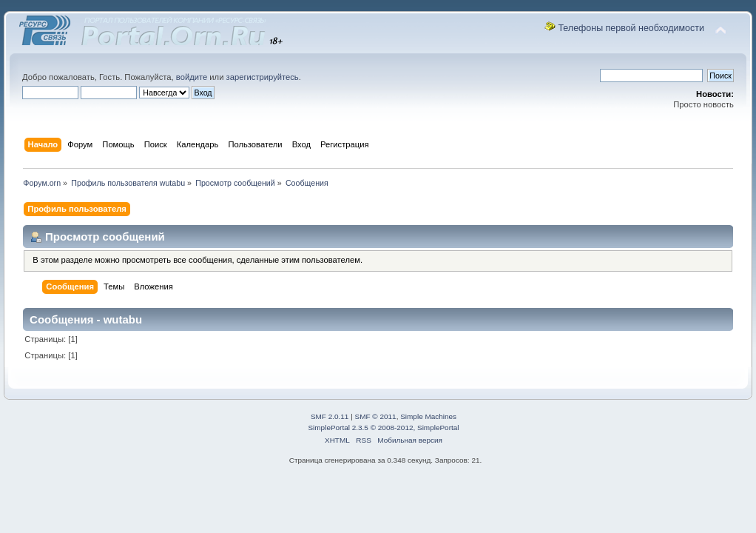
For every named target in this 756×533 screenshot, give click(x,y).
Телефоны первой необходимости (631, 28)
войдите (192, 77)
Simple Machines (428, 416)
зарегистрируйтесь (263, 77)
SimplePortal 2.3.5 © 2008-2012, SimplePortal (383, 428)
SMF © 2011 (376, 416)
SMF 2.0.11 (330, 416)
